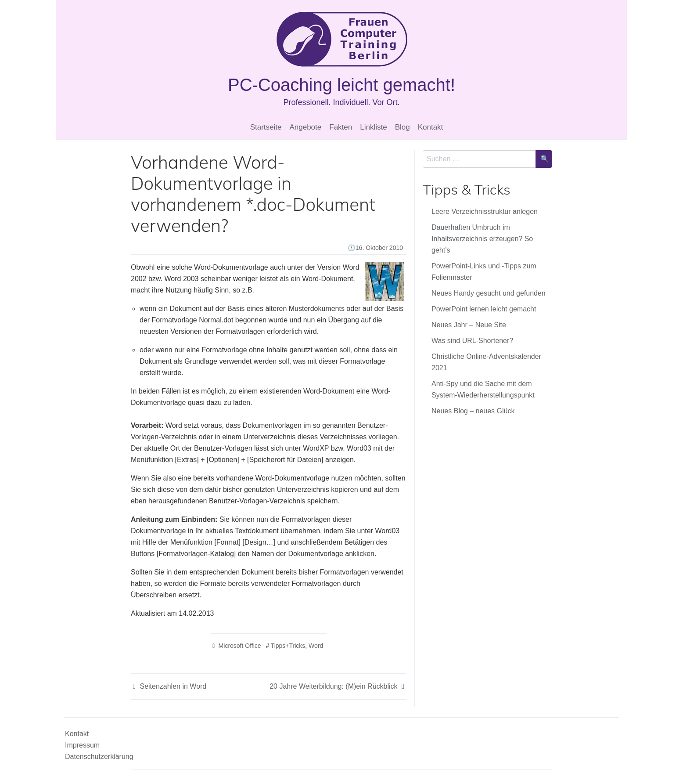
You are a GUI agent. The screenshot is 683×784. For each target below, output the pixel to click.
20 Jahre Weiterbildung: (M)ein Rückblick (333, 686)
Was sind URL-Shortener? (472, 341)
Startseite (266, 127)
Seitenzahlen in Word (173, 686)
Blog (403, 127)
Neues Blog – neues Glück (473, 411)
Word (316, 646)
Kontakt (431, 127)
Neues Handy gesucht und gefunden (489, 293)
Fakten (341, 127)
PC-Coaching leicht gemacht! (341, 85)
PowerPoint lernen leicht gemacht (484, 309)
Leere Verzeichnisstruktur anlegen (485, 211)
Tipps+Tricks (288, 646)
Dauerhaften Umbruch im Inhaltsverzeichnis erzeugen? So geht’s (482, 239)
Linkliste (373, 127)
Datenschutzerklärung (99, 757)
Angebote (305, 127)
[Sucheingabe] (479, 159)
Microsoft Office (240, 646)
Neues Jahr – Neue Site (469, 325)
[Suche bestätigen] (544, 159)
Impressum (82, 745)
